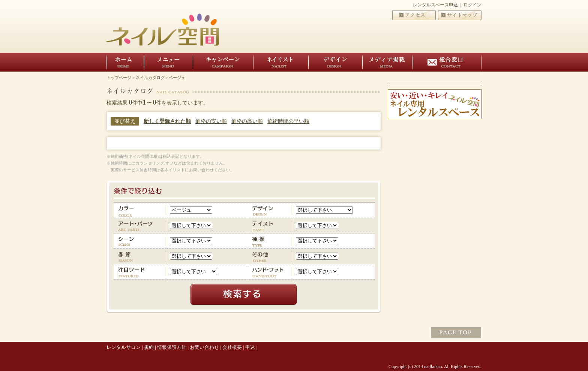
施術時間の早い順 (288, 121)
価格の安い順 (211, 121)
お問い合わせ (204, 347)
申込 (250, 347)
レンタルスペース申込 (435, 5)
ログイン (472, 5)
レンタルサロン (124, 347)
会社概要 (232, 347)
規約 (149, 347)
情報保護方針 (172, 347)
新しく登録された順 (167, 121)
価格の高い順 (247, 121)
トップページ (119, 78)
